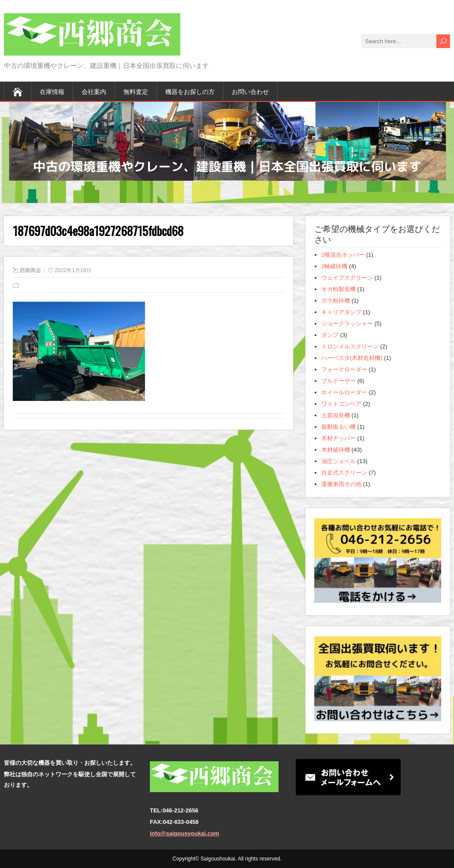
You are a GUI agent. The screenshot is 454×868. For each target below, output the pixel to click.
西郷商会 (30, 270)
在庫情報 (52, 91)
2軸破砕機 (334, 266)
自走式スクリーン (344, 473)
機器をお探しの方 (190, 91)
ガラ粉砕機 (336, 301)
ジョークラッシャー (347, 324)
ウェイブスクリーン (347, 278)
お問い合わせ (250, 91)
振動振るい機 (339, 427)
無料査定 (136, 91)
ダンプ (330, 335)
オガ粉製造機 (339, 289)
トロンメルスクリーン (350, 346)
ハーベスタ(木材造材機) (352, 358)
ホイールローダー (344, 392)
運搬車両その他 (341, 484)
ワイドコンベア (341, 404)
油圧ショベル (339, 461)
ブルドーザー (339, 381)
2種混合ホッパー (343, 255)
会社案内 (94, 91)
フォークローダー (344, 369)
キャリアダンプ (341, 312)
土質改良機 (336, 415)
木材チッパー (339, 438)
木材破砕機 (336, 450)
